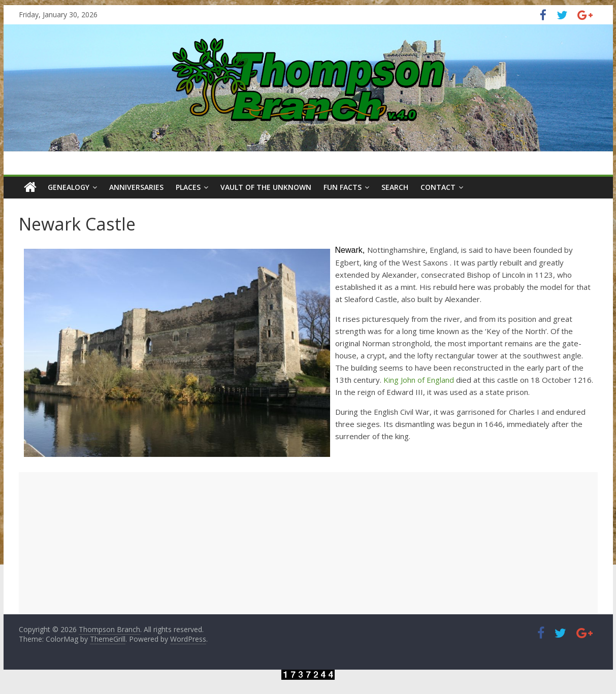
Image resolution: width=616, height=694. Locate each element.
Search (395, 187)
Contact (438, 187)
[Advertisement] (308, 543)
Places (188, 187)
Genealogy (69, 187)
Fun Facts (343, 187)
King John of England (419, 380)
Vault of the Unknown (266, 187)
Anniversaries (136, 187)
